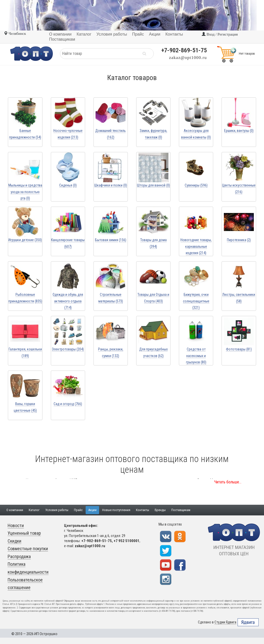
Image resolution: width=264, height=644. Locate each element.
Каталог (34, 510)
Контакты (143, 510)
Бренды (160, 510)
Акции (92, 510)
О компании (15, 510)
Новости (16, 525)
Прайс (78, 510)
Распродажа (19, 556)
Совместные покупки (28, 549)
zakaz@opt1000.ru (188, 58)
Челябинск (15, 34)
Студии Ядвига (225, 622)
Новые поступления (116, 510)
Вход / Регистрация (220, 34)
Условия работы (57, 510)
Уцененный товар (24, 533)
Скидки (14, 541)
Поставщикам (181, 510)
